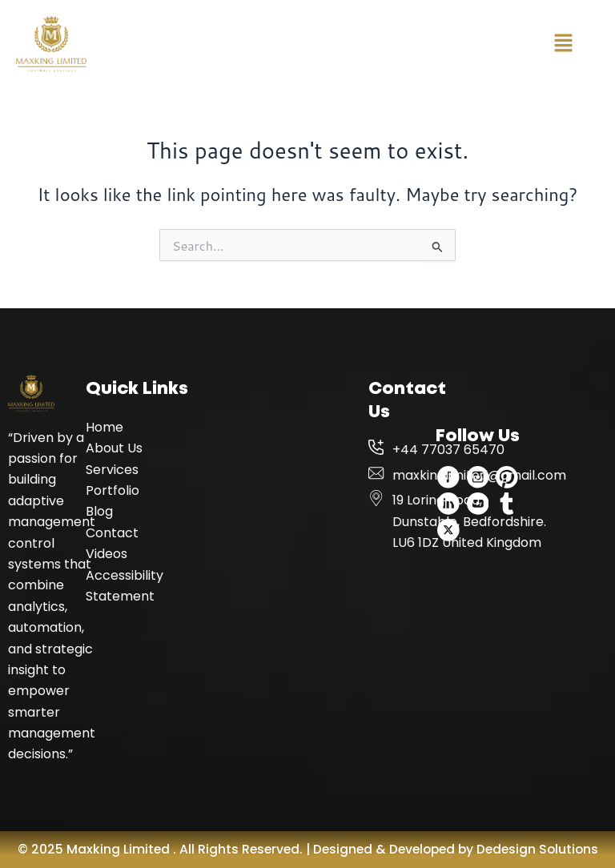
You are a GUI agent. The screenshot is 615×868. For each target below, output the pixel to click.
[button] (564, 44)
